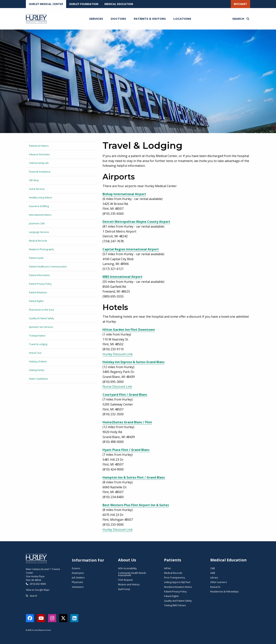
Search (31, 596)
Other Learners (219, 582)
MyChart (240, 4)
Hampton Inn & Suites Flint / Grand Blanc (134, 477)
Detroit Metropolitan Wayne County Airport (136, 222)
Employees (78, 573)
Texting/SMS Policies (175, 605)
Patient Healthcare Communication (48, 267)
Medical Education (119, 4)
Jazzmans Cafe (37, 223)
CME (213, 568)
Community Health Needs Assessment (132, 574)
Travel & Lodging (38, 344)
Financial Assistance (40, 172)
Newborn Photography (41, 249)
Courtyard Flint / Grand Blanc (125, 395)
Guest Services (37, 189)
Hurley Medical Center (46, 4)
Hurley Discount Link (118, 354)
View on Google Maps (38, 590)
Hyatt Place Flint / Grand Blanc (126, 450)
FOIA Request (125, 580)
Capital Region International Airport (131, 249)
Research (215, 587)
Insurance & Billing (39, 206)
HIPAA (167, 568)
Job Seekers (78, 578)
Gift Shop (34, 180)
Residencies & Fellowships (224, 592)
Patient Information (39, 275)
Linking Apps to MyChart (177, 582)
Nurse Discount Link (117, 387)
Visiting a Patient (38, 361)
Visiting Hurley (37, 370)
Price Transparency (175, 578)
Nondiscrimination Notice (178, 587)
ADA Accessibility (127, 568)
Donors (76, 568)
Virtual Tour (35, 353)
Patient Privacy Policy (40, 284)
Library (214, 578)
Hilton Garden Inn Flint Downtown (129, 330)
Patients (173, 560)
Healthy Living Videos (40, 198)
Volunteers (78, 587)
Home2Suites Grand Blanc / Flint (127, 422)
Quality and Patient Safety (178, 601)
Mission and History (129, 584)
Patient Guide (36, 258)
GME (213, 573)
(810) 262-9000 (36, 584)
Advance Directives (39, 154)
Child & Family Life (39, 163)
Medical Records (38, 241)
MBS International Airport (122, 277)
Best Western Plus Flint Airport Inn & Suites (136, 505)
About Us (127, 560)
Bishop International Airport (124, 194)
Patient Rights (36, 301)
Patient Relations (38, 292)
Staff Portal (124, 589)
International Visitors (40, 215)
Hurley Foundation (84, 4)
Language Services (39, 232)
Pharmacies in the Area (41, 310)
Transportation (37, 336)
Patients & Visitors (39, 146)
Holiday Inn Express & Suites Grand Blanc (134, 362)
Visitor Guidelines (38, 379)
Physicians (77, 582)
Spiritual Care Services (41, 327)
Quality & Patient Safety (41, 318)
